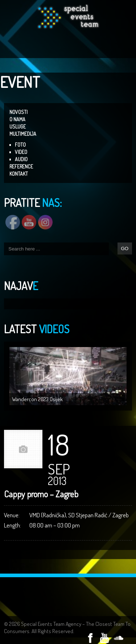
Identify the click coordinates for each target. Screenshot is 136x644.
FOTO (20, 145)
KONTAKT (19, 174)
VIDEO (21, 152)
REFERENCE (21, 166)
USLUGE (18, 127)
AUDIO (21, 159)
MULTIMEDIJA (23, 134)
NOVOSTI (18, 112)
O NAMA (17, 119)
